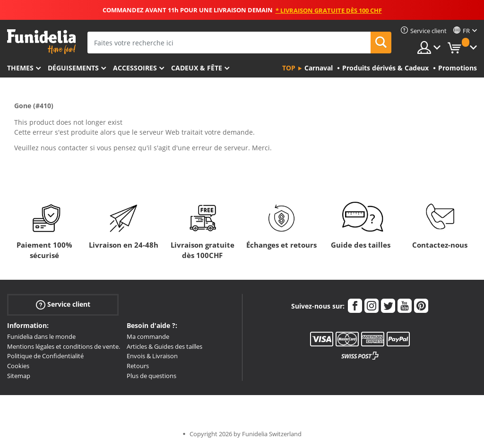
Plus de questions (151, 376)
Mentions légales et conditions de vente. (64, 346)
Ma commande (148, 336)
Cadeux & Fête (197, 68)
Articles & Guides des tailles (164, 346)
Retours (138, 366)
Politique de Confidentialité (45, 356)
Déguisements (73, 68)
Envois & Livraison (152, 356)
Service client (63, 305)
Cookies (18, 366)
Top (289, 68)
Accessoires (135, 68)
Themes (20, 68)
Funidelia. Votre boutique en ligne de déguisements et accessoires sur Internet (41, 42)
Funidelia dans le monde (41, 336)
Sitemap (19, 376)
